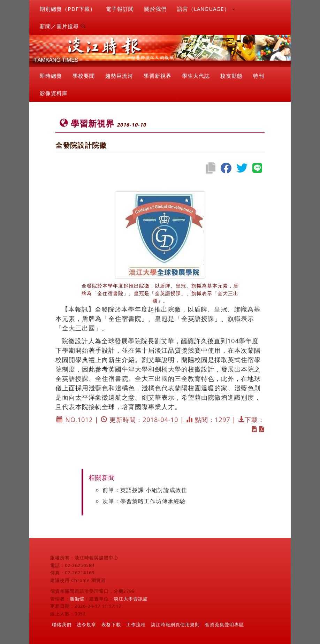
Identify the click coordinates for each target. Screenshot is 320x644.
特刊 (259, 76)
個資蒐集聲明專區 (224, 624)
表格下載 (111, 624)
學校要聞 (84, 76)
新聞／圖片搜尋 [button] (63, 26)
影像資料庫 (54, 93)
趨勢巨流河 (119, 76)
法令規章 (86, 624)
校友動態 (231, 76)
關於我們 (155, 9)
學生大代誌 (196, 76)
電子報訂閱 (120, 9)
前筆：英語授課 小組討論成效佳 (145, 490)
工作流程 (136, 624)
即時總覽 (51, 76)
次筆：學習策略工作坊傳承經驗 (144, 501)
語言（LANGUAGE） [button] (206, 9)
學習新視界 (158, 76)
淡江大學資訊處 (131, 599)
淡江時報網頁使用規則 (175, 624)
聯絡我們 (62, 624)
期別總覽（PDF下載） (68, 9)
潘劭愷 (77, 599)
